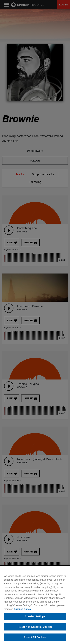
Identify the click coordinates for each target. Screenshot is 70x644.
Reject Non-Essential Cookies (35, 627)
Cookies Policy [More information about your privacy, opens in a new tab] (22, 609)
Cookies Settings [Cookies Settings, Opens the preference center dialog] (35, 616)
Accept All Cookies (35, 637)
